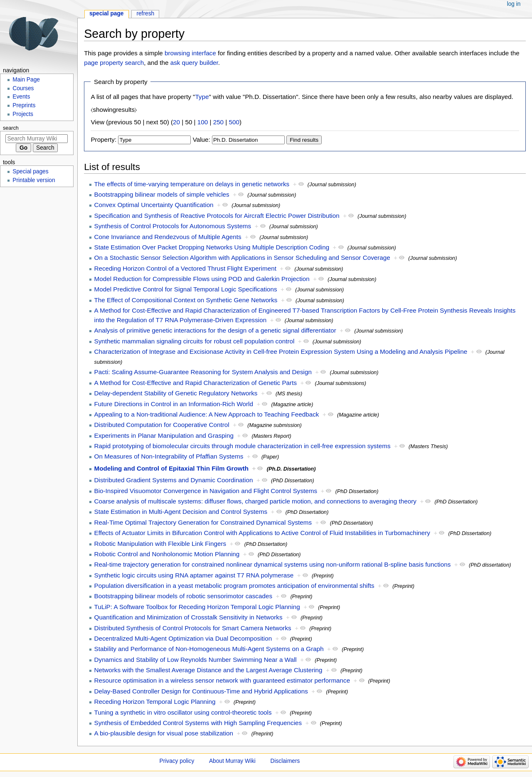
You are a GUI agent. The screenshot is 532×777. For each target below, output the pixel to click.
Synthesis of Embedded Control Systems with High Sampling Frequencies (198, 723)
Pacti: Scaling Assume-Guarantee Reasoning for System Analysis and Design (203, 372)
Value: (202, 139)
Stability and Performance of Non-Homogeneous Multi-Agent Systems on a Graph (209, 649)
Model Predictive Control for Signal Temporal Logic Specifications (186, 289)
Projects (23, 114)
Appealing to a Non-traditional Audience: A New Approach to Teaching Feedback (207, 414)
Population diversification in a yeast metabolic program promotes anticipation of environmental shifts (234, 586)
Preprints (24, 105)
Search (11, 128)
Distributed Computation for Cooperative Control (162, 425)
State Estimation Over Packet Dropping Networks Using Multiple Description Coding (212, 247)
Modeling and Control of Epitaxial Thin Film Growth (172, 468)
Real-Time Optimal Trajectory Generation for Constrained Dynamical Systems (203, 522)
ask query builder (194, 63)
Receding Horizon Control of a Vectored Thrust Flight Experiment (185, 268)
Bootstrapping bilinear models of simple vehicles (162, 194)
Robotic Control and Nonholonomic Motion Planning (167, 554)
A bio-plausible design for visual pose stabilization (164, 733)
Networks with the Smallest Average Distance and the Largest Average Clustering (208, 670)
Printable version (34, 180)
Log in (514, 4)
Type (202, 97)
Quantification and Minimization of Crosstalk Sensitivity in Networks (188, 617)
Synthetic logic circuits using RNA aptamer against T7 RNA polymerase (194, 575)
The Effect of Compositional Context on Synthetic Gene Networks (186, 300)
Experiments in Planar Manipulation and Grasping (164, 435)
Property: (103, 139)
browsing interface (190, 53)
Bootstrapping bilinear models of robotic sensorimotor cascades (183, 596)
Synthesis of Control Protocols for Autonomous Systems (173, 226)
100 (203, 122)
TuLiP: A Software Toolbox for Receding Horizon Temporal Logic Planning (197, 607)
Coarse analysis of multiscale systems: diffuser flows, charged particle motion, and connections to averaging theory (255, 501)
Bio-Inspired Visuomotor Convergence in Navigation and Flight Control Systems (206, 491)
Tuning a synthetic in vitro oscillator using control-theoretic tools (183, 712)
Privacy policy (177, 761)
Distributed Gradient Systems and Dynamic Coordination (174, 480)
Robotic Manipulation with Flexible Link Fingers (160, 544)
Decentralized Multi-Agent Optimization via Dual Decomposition (183, 638)
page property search (114, 63)
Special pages (30, 171)
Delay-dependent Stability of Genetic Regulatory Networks (176, 393)
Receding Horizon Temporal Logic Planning (155, 702)
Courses (23, 88)
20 (176, 122)
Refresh (145, 14)
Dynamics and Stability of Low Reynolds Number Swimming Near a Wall (196, 660)
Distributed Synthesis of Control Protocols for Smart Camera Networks (193, 628)
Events (21, 97)
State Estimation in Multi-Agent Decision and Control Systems (181, 512)
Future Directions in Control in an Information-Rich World (174, 404)
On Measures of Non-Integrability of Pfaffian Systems (169, 456)
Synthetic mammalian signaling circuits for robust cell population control (195, 341)
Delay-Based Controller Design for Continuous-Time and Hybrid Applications (201, 691)
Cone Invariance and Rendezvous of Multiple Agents (168, 237)
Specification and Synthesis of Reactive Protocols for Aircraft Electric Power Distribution (217, 216)
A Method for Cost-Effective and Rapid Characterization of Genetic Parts (196, 383)
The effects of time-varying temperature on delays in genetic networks (192, 184)
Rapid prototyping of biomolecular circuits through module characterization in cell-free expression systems (243, 446)
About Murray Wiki (232, 761)
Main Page (26, 80)
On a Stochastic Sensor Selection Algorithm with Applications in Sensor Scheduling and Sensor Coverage (242, 258)
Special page (107, 14)
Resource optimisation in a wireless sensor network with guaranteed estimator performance (222, 680)
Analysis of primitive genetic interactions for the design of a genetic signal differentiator (215, 330)
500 (234, 122)
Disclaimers (285, 761)
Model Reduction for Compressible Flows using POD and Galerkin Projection (202, 279)
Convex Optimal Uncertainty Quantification (154, 205)
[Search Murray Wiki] (37, 139)
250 (218, 122)
